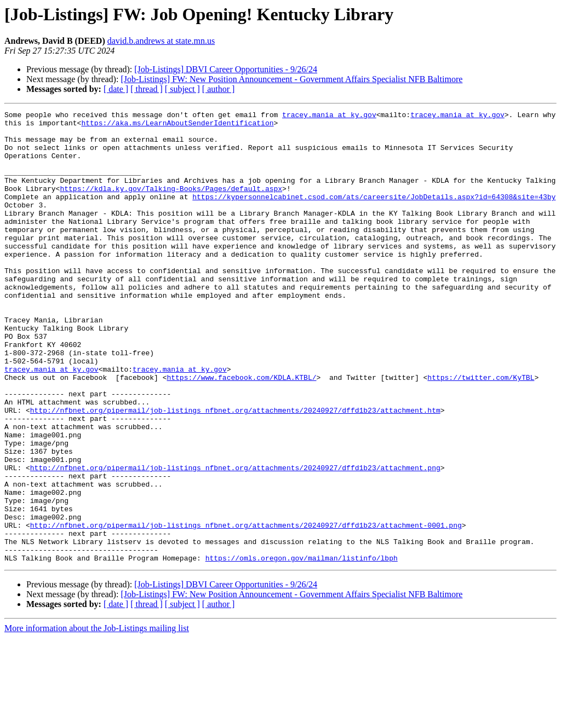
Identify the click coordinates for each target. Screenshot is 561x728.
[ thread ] (147, 89)
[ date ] (116, 89)
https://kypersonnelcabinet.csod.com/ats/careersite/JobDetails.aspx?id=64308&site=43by (374, 215)
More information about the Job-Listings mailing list (97, 718)
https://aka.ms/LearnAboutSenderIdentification (177, 126)
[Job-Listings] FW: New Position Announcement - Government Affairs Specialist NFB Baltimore (291, 79)
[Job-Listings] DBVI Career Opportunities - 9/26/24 (226, 69)
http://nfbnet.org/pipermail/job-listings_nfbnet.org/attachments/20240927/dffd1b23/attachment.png (235, 540)
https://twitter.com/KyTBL (481, 431)
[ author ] (219, 89)
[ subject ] (182, 89)
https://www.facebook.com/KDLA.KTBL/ (241, 431)
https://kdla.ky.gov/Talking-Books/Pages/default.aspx (171, 205)
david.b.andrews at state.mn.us (161, 41)
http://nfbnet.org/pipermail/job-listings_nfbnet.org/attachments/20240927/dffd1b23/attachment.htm (235, 471)
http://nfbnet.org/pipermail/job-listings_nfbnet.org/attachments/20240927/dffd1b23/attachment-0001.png (246, 609)
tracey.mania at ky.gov (329, 116)
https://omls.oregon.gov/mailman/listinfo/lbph (302, 648)
